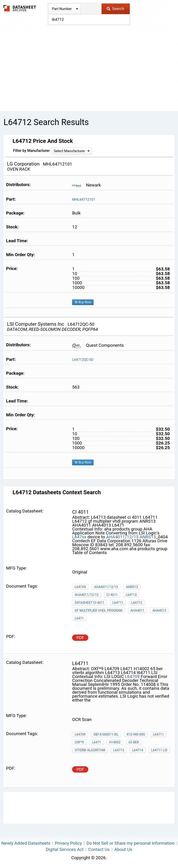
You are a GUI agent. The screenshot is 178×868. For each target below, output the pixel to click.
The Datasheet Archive (20, 8)
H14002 (115, 742)
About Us (123, 849)
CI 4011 (112, 595)
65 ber (134, 742)
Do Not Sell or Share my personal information (130, 843)
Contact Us (99, 849)
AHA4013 (159, 610)
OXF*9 (79, 742)
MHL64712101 (84, 199)
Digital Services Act (65, 849)
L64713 (131, 595)
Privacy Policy (68, 843)
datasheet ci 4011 (89, 603)
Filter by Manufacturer (31, 151)
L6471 (79, 618)
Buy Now (83, 302)
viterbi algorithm (90, 750)
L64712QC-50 (83, 360)
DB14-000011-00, (106, 734)
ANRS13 (148, 537)
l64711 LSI (159, 750)
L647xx (79, 537)
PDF (80, 638)
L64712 (137, 603)
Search (115, 9)
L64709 (132, 676)
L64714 (138, 750)
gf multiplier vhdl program (99, 610)
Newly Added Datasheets (26, 843)
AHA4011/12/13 (122, 537)
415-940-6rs (136, 734)
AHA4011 (137, 610)
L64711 (118, 603)
